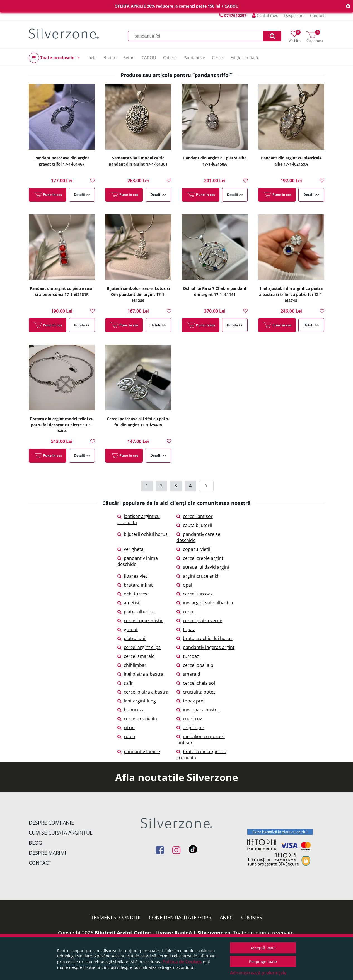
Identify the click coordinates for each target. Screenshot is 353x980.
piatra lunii (132, 638)
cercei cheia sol (196, 683)
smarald (188, 674)
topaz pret (191, 701)
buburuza (131, 710)
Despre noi (294, 15)
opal (184, 585)
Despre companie (51, 823)
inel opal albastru (198, 710)
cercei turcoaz (195, 594)
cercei (186, 612)
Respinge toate (263, 961)
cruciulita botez (196, 692)
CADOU (149, 57)
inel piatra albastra (140, 674)
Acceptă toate (263, 948)
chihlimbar (132, 665)
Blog (35, 843)
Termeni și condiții (116, 917)
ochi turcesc (133, 594)
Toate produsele (55, 58)
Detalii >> (82, 195)
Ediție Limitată (244, 57)
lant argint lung (137, 701)
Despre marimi (47, 853)
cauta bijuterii (194, 525)
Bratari (110, 57)
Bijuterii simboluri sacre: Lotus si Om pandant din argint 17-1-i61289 (138, 294)
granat (128, 629)
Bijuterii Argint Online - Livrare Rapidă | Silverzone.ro (162, 933)
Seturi (129, 57)
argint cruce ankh (198, 576)
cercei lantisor (195, 516)
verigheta (130, 549)
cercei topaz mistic (140, 621)
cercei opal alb (195, 665)
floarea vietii (133, 576)
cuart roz (189, 719)
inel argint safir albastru (205, 603)
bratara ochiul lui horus (205, 638)
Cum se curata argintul (61, 833)
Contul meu (265, 15)
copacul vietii (193, 549)
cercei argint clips (139, 647)
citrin (126, 728)
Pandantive (194, 57)
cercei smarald (136, 656)
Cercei (218, 57)
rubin (126, 736)
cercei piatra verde (199, 621)
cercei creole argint (200, 558)
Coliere (170, 57)
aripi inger (190, 728)
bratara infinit (135, 585)
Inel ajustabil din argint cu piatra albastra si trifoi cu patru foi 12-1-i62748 (291, 294)
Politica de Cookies (182, 962)
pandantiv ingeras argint (205, 647)
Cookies (252, 917)
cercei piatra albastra (143, 692)
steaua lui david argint (203, 567)
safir (125, 683)
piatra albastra (136, 612)
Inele (92, 57)
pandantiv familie (139, 752)
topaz (186, 629)
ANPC (226, 917)
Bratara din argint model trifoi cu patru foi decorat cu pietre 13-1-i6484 (62, 425)
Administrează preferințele (258, 973)
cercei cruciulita (137, 719)
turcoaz (188, 656)
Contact (317, 15)
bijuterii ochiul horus (142, 534)
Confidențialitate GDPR (180, 917)
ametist (129, 603)
